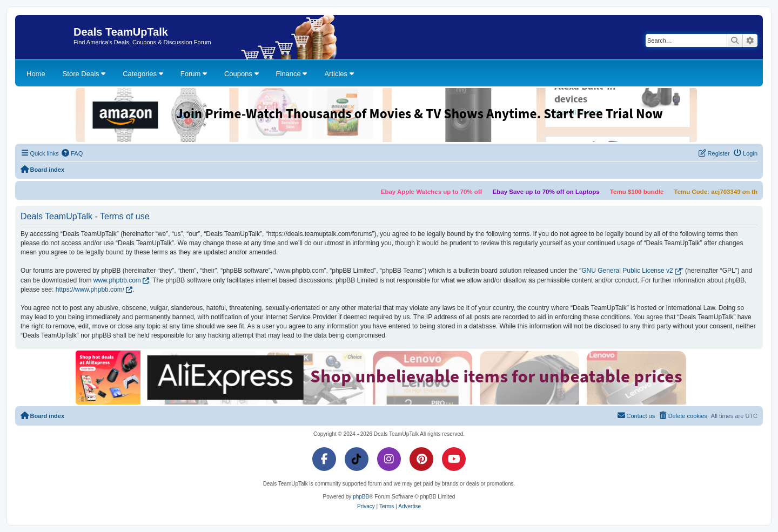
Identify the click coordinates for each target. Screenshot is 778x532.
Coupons (242, 74)
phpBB (361, 497)
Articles (339, 74)
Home (36, 74)
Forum (194, 74)
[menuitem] (72, 153)
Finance (292, 74)
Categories (143, 74)
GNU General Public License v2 (627, 271)
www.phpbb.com (117, 280)
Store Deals (84, 74)
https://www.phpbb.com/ (90, 289)
